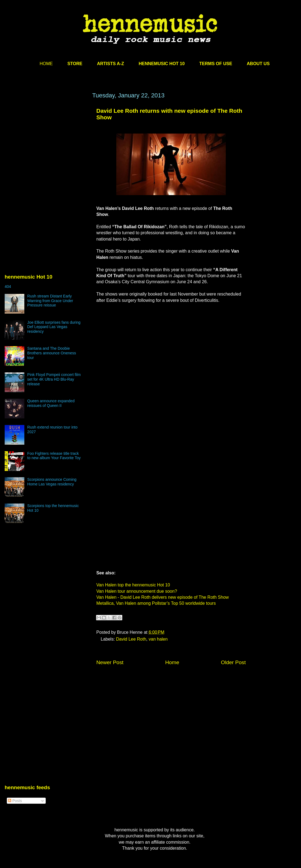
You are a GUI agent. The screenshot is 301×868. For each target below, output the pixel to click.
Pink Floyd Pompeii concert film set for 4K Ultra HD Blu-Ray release (54, 379)
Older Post (233, 662)
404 (8, 287)
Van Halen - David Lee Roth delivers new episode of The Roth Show (163, 597)
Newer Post (110, 662)
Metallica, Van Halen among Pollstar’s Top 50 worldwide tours (156, 603)
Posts (15, 801)
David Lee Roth (131, 639)
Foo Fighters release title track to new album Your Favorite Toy (54, 456)
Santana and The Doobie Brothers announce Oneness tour (52, 353)
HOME (46, 64)
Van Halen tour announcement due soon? (137, 591)
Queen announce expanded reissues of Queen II (51, 403)
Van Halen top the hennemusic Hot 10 (133, 585)
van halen (158, 639)
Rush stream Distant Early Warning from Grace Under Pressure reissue (50, 301)
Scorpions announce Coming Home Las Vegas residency (52, 482)
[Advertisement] (46, 144)
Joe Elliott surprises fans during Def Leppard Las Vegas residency (54, 327)
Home (172, 662)
